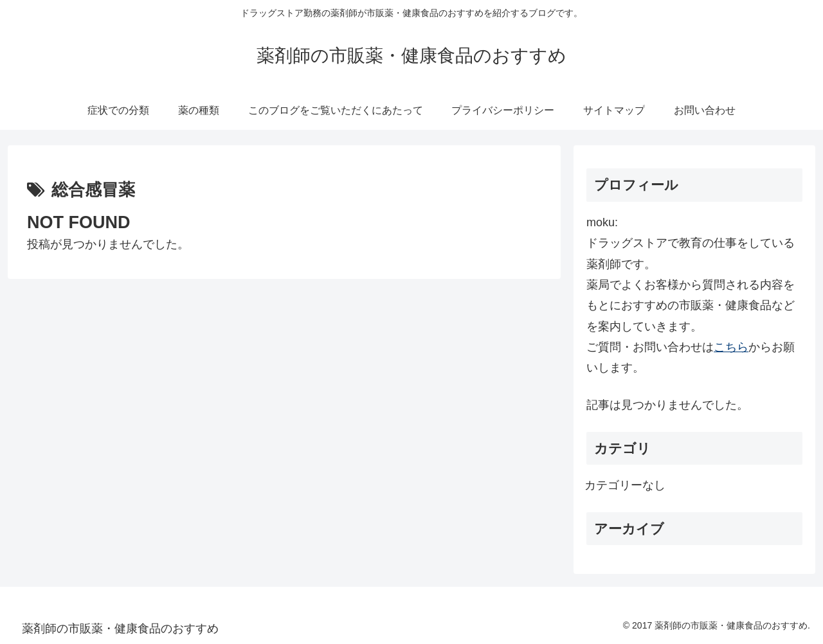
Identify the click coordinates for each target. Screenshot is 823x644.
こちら (731, 347)
